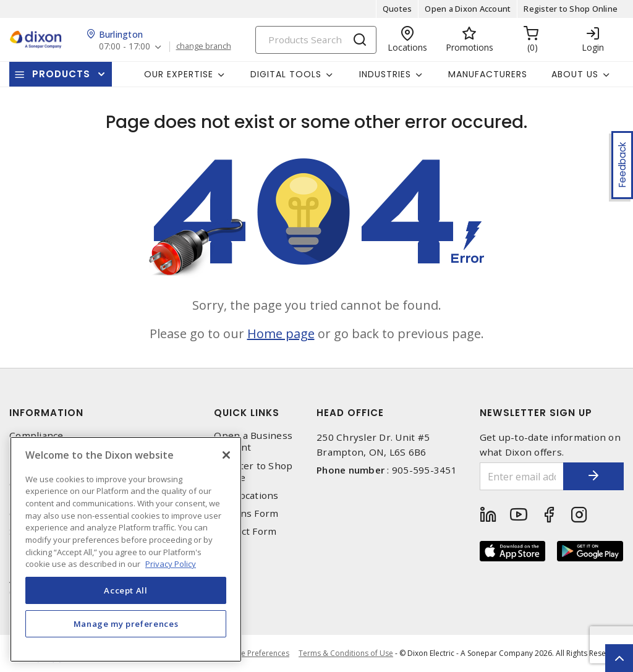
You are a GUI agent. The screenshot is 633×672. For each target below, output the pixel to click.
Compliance (36, 436)
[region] (126, 549)
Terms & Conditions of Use (346, 653)
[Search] (316, 40)
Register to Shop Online (571, 9)
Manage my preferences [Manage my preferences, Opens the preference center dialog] (126, 624)
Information (46, 413)
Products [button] (61, 74)
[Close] (226, 455)
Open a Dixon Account (468, 9)
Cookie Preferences (255, 653)
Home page (281, 334)
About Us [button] (575, 74)
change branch (204, 46)
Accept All (126, 590)
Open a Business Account (253, 441)
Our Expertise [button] (179, 74)
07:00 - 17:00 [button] (125, 47)
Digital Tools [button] (286, 74)
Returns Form (246, 513)
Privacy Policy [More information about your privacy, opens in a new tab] (171, 564)
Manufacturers (488, 74)
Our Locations (246, 495)
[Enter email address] (521, 476)
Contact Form (245, 531)
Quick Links (247, 413)
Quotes (397, 9)
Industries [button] (385, 74)
